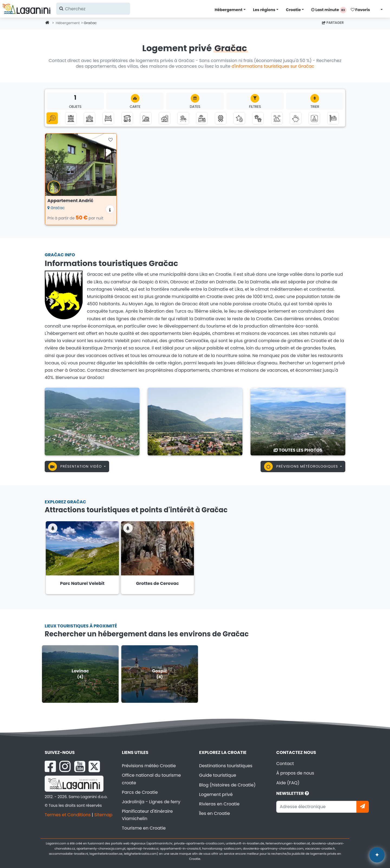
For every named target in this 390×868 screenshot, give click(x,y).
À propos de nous (295, 773)
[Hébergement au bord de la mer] (183, 118)
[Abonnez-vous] (363, 807)
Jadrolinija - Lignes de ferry (151, 802)
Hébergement (229, 10)
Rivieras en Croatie (219, 804)
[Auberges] (333, 118)
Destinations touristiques (226, 766)
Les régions (264, 10)
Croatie (293, 10)
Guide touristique (218, 775)
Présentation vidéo (76, 467)
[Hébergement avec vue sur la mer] (277, 118)
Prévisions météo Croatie (149, 766)
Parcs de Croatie (140, 792)
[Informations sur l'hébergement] (110, 209)
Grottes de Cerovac (157, 583)
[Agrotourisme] (165, 118)
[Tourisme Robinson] (146, 118)
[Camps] (314, 118)
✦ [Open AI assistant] (377, 855)
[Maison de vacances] (90, 118)
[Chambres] (108, 118)
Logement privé (216, 794)
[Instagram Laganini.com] (65, 766)
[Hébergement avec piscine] (202, 118)
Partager (333, 23)
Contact (285, 764)
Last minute (329, 10)
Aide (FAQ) (288, 783)
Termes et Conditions (68, 815)
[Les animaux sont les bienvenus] (258, 118)
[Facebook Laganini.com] (50, 766)
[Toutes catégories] (52, 118)
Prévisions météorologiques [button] (302, 467)
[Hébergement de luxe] (239, 118)
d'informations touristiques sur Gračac (273, 66)
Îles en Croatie (214, 813)
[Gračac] (92, 421)
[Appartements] (71, 118)
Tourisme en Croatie (144, 828)
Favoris (360, 10)
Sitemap (103, 815)
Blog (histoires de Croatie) (227, 785)
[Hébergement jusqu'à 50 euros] (296, 118)
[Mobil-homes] (127, 118)
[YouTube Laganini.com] (80, 766)
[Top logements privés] (221, 118)
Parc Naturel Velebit (82, 583)
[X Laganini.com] (94, 766)
